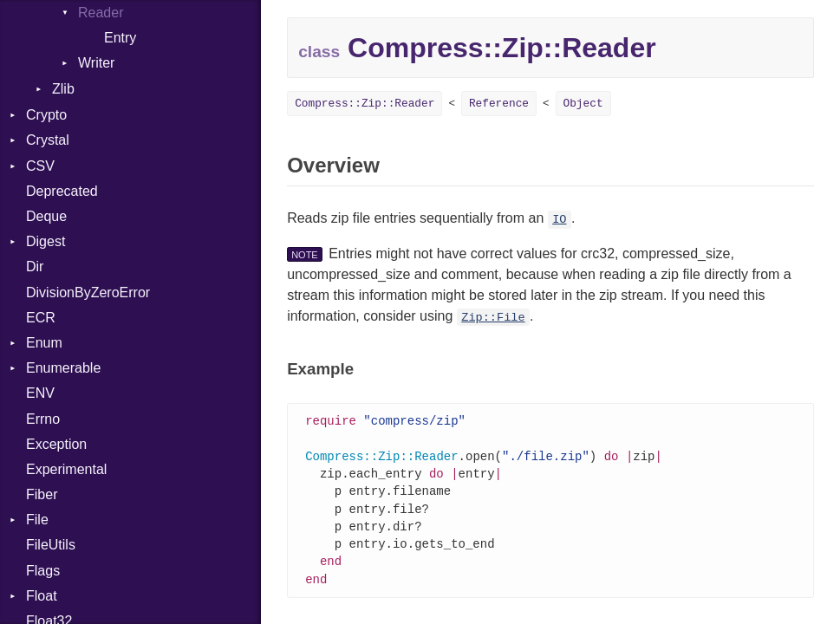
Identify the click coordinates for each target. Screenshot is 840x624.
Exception (56, 444)
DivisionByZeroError (88, 292)
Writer (96, 63)
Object (583, 104)
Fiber (42, 494)
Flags (43, 571)
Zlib (63, 89)
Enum (44, 343)
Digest (46, 241)
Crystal (48, 140)
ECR (41, 318)
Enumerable (63, 368)
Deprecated (62, 191)
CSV (40, 166)
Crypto (46, 115)
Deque (46, 216)
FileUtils (51, 545)
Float (42, 596)
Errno (43, 419)
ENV (40, 393)
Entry (120, 38)
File (37, 520)
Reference (499, 104)
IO (559, 220)
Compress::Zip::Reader (365, 104)
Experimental (66, 469)
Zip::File (493, 318)
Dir (35, 266)
